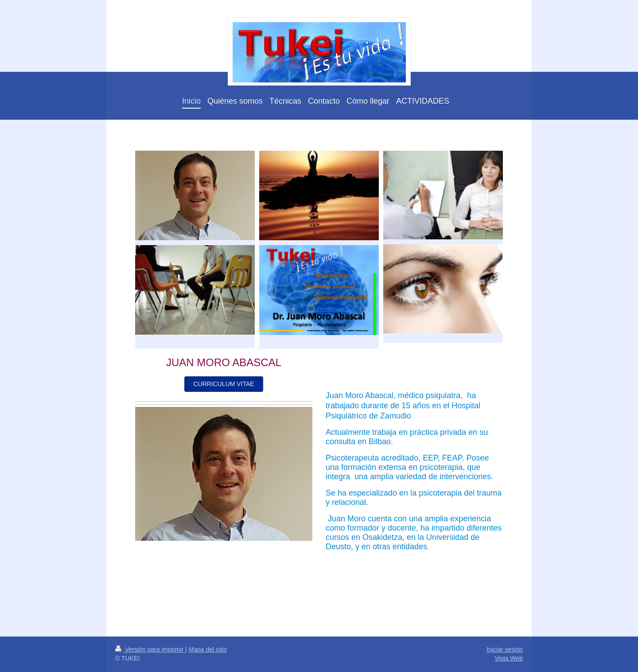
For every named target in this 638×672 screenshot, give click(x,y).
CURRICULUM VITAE (224, 384)
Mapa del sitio (208, 649)
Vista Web (509, 658)
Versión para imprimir (150, 649)
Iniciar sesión (505, 649)
